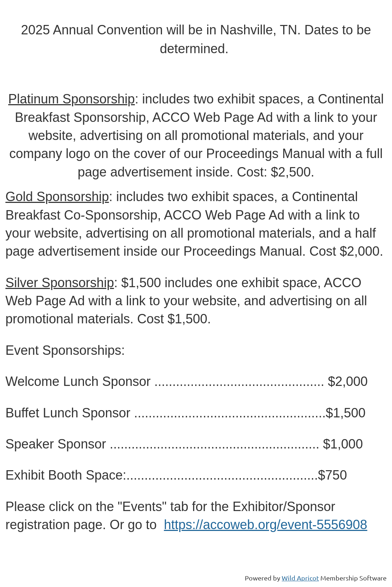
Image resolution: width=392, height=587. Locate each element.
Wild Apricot (300, 578)
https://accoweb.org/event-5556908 (265, 525)
